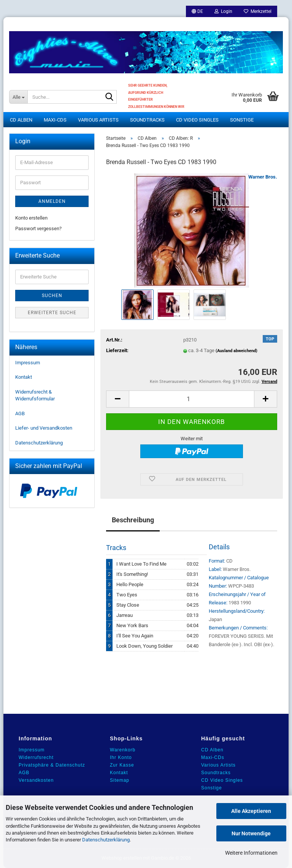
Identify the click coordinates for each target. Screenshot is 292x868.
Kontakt (24, 377)
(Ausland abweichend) (236, 351)
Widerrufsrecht (36, 757)
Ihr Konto (121, 757)
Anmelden (52, 201)
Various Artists (98, 120)
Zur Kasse (122, 765)
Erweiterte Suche (52, 313)
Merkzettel (258, 11)
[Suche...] (18, 97)
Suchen (52, 296)
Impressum (28, 363)
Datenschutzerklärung (106, 840)
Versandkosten (36, 780)
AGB (20, 413)
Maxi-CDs (55, 120)
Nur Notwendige (251, 833)
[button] (197, 11)
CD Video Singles (197, 120)
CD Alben (21, 120)
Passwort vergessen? (38, 228)
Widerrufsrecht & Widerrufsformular (35, 395)
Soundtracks (147, 120)
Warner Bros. (263, 177)
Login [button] (223, 11)
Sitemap (120, 780)
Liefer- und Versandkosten (44, 428)
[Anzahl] (192, 399)
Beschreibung (133, 520)
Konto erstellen (31, 218)
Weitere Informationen (251, 853)
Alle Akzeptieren (251, 811)
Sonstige (242, 120)
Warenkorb (123, 750)
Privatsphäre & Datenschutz (52, 765)
